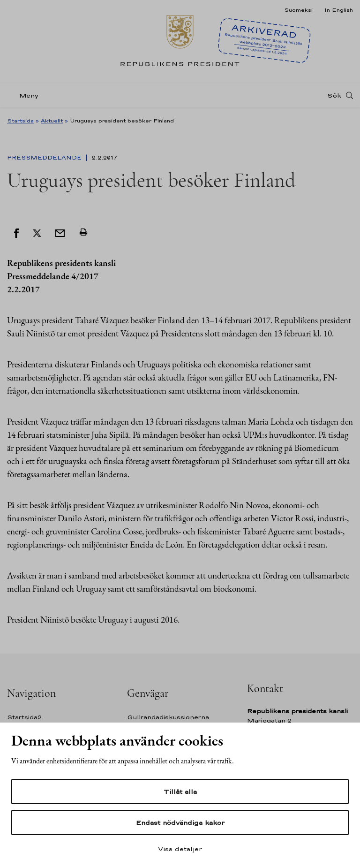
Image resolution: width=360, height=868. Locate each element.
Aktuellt (52, 121)
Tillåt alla (180, 792)
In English (339, 10)
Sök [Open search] (334, 95)
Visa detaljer (180, 849)
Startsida (20, 121)
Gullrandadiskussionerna (168, 717)
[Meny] (26, 95)
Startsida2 (24, 717)
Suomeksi (298, 10)
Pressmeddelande (45, 158)
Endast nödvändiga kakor (180, 822)
